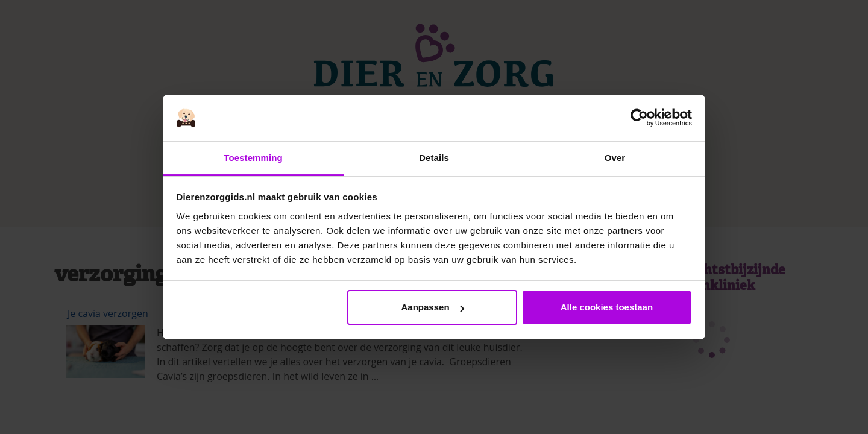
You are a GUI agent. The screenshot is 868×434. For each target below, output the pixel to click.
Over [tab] (615, 158)
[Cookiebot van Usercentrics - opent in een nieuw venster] (639, 118)
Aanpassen (433, 307)
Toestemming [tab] (253, 158)
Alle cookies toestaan (607, 307)
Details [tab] (434, 158)
